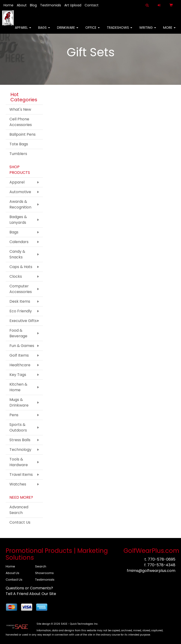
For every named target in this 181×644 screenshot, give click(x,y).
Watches (18, 484)
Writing (148, 31)
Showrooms (44, 573)
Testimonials (51, 5)
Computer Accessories (21, 289)
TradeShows (119, 31)
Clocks (16, 276)
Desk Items (20, 301)
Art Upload (73, 5)
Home (8, 5)
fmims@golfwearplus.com (151, 571)
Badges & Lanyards (18, 220)
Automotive (20, 192)
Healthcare (20, 365)
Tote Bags (19, 144)
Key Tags (18, 375)
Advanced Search (19, 510)
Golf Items (19, 355)
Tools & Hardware (19, 462)
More (169, 31)
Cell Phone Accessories (21, 122)
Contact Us (20, 522)
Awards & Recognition (20, 204)
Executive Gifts (23, 321)
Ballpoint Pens (23, 134)
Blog (33, 5)
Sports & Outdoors (18, 427)
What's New (20, 109)
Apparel (23, 31)
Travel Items (21, 475)
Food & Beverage (18, 333)
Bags (44, 31)
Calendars (19, 242)
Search (41, 566)
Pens (14, 415)
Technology (20, 450)
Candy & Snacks (17, 254)
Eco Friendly (21, 311)
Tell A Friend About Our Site (31, 594)
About (22, 5)
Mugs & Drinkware (19, 402)
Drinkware (68, 31)
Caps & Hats (21, 267)
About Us (12, 573)
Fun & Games (22, 346)
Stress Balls (20, 440)
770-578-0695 (162, 559)
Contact (92, 5)
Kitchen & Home (18, 387)
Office (93, 31)
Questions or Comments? (29, 588)
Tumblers (18, 154)
